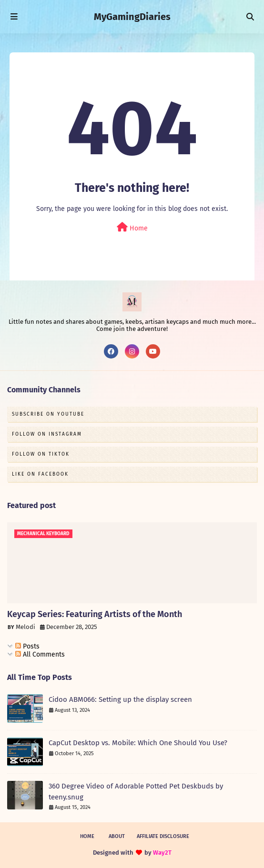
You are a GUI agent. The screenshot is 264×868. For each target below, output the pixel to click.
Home (132, 227)
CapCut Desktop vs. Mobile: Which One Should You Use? (138, 743)
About (117, 836)
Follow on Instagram (47, 434)
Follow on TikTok (41, 454)
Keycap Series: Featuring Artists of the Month (95, 614)
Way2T (162, 853)
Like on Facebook (40, 474)
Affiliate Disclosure (163, 836)
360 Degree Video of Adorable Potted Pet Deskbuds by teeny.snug (136, 792)
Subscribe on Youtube (48, 414)
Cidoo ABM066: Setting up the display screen (120, 699)
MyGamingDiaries (132, 17)
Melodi (25, 627)
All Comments (40, 654)
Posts (27, 646)
